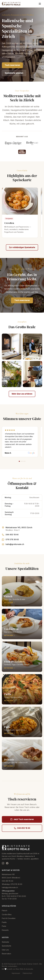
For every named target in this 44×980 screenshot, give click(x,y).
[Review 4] (25, 461)
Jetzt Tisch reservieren (22, 819)
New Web (20, 969)
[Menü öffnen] (40, 4)
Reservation (6, 954)
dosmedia (29, 969)
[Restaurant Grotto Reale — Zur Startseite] (11, 4)
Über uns (5, 950)
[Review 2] (21, 461)
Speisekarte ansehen (14, 73)
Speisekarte (7, 946)
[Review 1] (19, 461)
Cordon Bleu (7, 914)
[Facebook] (7, 863)
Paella (4, 922)
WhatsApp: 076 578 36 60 (12, 884)
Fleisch (5, 910)
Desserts (5, 930)
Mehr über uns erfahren (22, 394)
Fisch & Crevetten (9, 918)
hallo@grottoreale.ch (15, 544)
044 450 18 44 (12, 535)
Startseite (5, 942)
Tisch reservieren (12, 65)
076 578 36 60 (12, 539)
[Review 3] (23, 461)
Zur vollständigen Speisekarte (22, 247)
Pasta (4, 926)
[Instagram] (3, 863)
